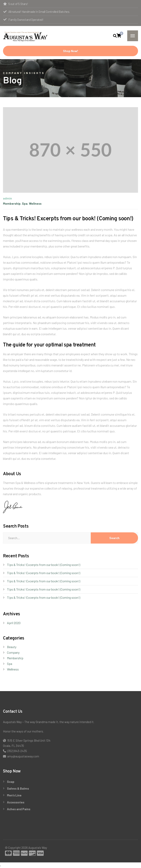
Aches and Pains (19, 809)
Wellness (35, 204)
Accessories (16, 802)
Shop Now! (71, 51)
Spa (25, 204)
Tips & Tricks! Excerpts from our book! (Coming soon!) (44, 565)
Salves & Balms (18, 788)
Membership (12, 204)
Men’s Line (14, 795)
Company (13, 652)
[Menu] (133, 36)
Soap (11, 782)
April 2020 (14, 623)
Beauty (12, 647)
